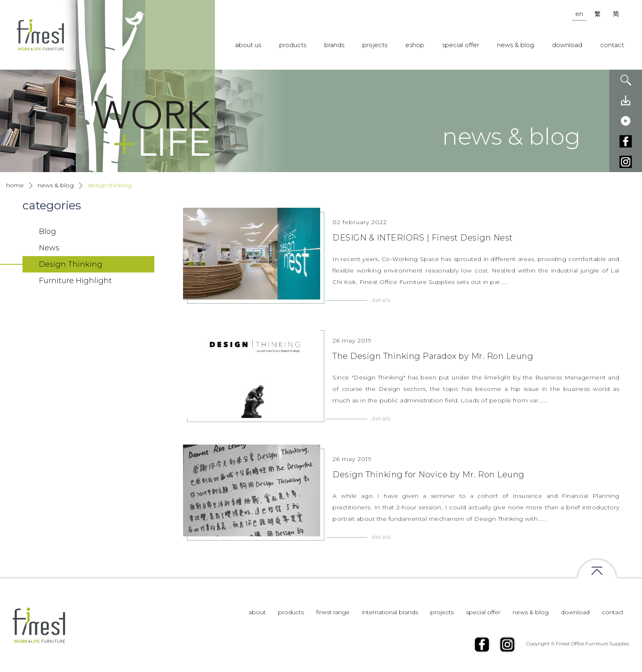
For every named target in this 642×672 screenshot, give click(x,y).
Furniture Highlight (75, 281)
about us (248, 45)
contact (612, 45)
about (257, 612)
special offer (461, 45)
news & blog (515, 45)
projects (375, 45)
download (567, 45)
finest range (333, 612)
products (293, 45)
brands (334, 45)
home (15, 185)
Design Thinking (110, 185)
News (49, 248)
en (579, 14)
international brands (390, 612)
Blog (47, 232)
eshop (415, 45)
